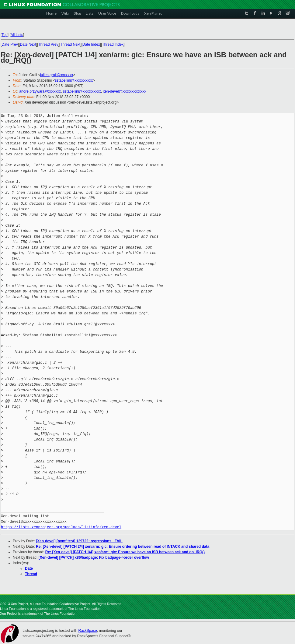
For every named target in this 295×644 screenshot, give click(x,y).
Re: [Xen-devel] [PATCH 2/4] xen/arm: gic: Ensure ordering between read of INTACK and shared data (123, 547)
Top (4, 35)
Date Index (91, 44)
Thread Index (113, 44)
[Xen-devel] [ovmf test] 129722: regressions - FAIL (79, 541)
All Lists (17, 35)
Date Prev (10, 44)
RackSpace (87, 631)
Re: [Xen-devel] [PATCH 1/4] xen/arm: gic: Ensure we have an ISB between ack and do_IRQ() (125, 552)
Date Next (28, 44)
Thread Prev (48, 44)
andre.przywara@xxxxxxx (40, 91)
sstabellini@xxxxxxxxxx (74, 80)
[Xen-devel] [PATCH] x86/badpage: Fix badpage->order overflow (94, 557)
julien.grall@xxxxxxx (57, 75)
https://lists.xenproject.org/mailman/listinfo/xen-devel (61, 527)
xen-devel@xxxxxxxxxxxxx (124, 91)
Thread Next (70, 44)
